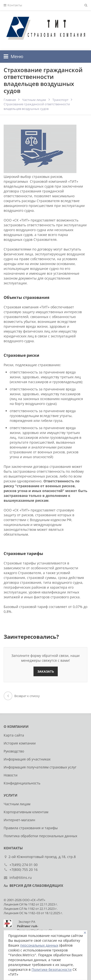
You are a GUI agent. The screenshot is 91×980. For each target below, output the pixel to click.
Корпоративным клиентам (26, 812)
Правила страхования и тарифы (31, 828)
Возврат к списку (22, 696)
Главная (10, 100)
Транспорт (60, 100)
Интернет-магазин (19, 820)
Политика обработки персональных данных (40, 836)
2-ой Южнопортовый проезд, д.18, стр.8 (43, 857)
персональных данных (39, 945)
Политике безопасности (52, 969)
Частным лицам (34, 100)
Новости (11, 775)
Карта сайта (14, 735)
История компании (20, 743)
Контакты (13, 5)
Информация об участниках (27, 759)
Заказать (46, 671)
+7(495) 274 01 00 (24, 865)
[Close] (85, 933)
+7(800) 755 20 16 (24, 870)
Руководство (14, 751)
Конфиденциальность (22, 783)
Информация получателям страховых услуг (40, 767)
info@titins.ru (21, 877)
